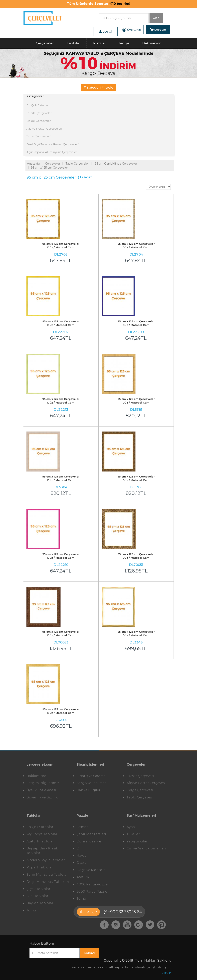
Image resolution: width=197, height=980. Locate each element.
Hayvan (83, 856)
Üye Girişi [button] (132, 30)
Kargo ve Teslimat (91, 783)
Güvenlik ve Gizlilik (42, 797)
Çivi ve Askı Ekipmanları (146, 848)
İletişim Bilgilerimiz (43, 783)
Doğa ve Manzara (91, 870)
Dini (80, 848)
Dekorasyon (152, 43)
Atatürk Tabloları (41, 841)
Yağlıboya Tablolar (42, 834)
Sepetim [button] (158, 30)
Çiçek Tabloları (39, 889)
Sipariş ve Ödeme (91, 776)
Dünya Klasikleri (90, 841)
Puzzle (99, 43)
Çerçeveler (45, 43)
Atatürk (83, 877)
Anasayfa (33, 164)
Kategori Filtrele (98, 87)
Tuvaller (133, 834)
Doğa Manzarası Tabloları (48, 882)
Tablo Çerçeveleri (38, 136)
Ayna (131, 827)
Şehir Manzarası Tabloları (48, 875)
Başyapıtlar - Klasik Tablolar (42, 851)
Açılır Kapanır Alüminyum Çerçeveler (52, 152)
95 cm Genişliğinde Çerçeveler (116, 164)
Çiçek (81, 863)
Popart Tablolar (40, 867)
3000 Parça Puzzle (92, 892)
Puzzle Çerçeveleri (39, 113)
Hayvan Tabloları (40, 903)
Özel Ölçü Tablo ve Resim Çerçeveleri (53, 144)
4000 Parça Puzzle (92, 884)
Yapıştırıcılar (137, 841)
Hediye (123, 43)
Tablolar (73, 43)
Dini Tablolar (37, 896)
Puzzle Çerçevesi (140, 776)
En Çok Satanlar (38, 105)
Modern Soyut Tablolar (46, 860)
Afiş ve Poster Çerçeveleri (44, 129)
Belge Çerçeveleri (39, 121)
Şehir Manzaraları (91, 834)
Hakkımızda (36, 776)
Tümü (31, 910)
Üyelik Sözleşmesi (41, 790)
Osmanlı (84, 827)
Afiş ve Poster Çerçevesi (146, 783)
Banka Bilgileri (89, 790)
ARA (156, 18)
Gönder (90, 953)
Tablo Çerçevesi (140, 797)
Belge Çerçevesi (140, 790)
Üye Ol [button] (106, 32)
